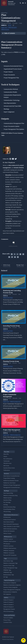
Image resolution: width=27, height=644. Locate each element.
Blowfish (12, 639)
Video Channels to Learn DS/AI (11, 526)
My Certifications (8, 459)
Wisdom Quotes (8, 498)
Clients (5, 456)
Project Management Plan (11, 78)
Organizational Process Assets (13, 69)
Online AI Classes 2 (9, 602)
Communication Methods (11, 89)
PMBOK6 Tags (7, 570)
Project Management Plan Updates (14, 129)
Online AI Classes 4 (9, 607)
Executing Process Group (11, 326)
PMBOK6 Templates (9, 551)
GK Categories (7, 594)
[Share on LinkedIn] (12, 254)
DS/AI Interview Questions (10, 529)
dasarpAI (13, 3)
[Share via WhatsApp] (17, 254)
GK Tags (6, 577)
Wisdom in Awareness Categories (12, 585)
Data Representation (10, 103)
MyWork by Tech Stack (9, 483)
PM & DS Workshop (9, 611)
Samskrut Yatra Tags (9, 566)
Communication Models (10, 92)
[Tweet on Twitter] (15, 254)
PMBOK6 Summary (8, 546)
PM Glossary (7, 544)
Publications (7, 470)
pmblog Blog (4, 13)
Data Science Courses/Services (11, 476)
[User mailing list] (13, 159)
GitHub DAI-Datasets (9, 531)
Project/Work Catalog (9, 478)
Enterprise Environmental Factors (13, 66)
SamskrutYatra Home (9, 468)
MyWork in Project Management (12, 485)
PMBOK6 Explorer (8, 539)
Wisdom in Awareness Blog (10, 495)
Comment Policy (8, 622)
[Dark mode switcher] (23, 3)
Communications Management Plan (14, 123)
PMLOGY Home (7, 463)
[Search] (20, 3)
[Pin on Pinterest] (23, 254)
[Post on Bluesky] (15, 257)
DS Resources (7, 517)
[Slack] (10, 159)
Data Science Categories (10, 583)
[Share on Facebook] (9, 257)
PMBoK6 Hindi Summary (10, 548)
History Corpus (7, 533)
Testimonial (6, 461)
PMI (4, 55)
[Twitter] (16, 159)
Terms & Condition (8, 618)
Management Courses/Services (12, 487)
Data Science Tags (8, 561)
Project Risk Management (12, 430)
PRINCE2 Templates (9, 553)
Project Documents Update (12, 126)
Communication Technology (12, 100)
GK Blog (6, 505)
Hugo (8, 639)
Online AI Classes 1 (9, 600)
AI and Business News (9, 509)
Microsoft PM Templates (10, 555)
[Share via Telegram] (20, 254)
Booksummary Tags (9, 575)
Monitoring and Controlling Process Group (12, 292)
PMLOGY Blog (7, 512)
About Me (6, 454)
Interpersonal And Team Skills (12, 106)
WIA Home (6, 466)
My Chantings (7, 502)
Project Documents (9, 75)
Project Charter (8, 72)
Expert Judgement (9, 112)
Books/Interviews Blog (9, 507)
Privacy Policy (7, 620)
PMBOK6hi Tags (8, 572)
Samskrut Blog (7, 500)
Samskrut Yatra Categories (10, 587)
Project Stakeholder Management (10, 396)
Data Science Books (9, 522)
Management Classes (9, 609)
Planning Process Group (11, 361)
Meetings (6, 109)
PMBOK (16, 52)
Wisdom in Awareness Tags (11, 563)
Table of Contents (9, 33)
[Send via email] (12, 257)
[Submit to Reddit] (18, 257)
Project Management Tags (10, 568)
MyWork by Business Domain (11, 481)
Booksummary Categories (10, 592)
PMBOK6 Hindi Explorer (10, 541)
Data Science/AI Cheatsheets (11, 524)
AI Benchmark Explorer (10, 520)
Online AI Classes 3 (9, 605)
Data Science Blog (8, 493)
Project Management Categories (12, 590)
